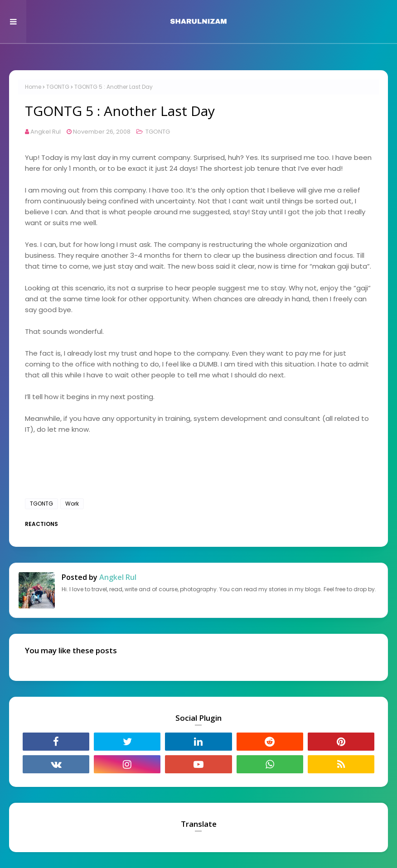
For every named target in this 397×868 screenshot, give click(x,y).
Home (33, 87)
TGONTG (58, 87)
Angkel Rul (46, 132)
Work (72, 504)
